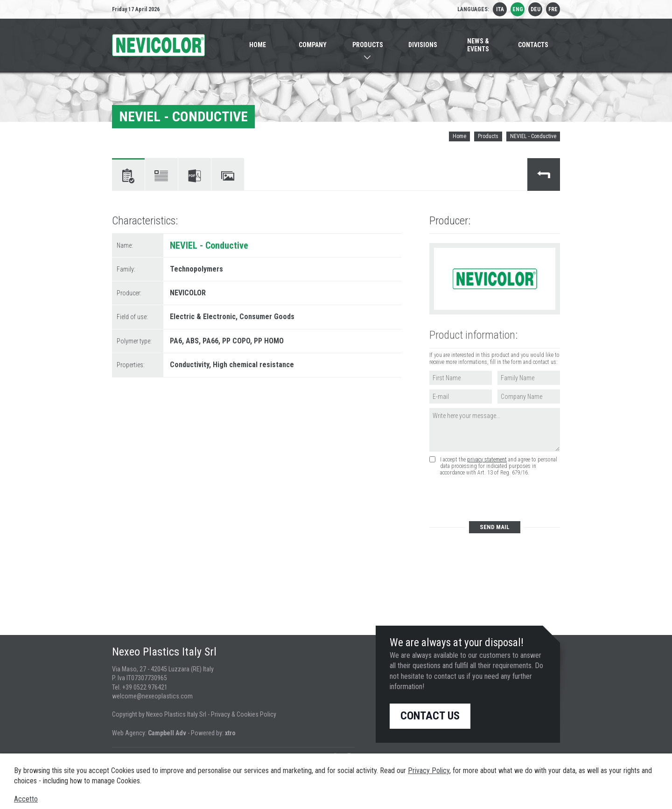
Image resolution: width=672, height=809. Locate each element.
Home (459, 136)
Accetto (26, 799)
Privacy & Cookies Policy (244, 714)
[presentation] (500, 499)
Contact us (430, 716)
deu (535, 9)
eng (518, 9)
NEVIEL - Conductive (533, 136)
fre (553, 9)
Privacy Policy (429, 771)
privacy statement (487, 460)
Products (488, 136)
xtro (230, 733)
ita (500, 9)
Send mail (495, 527)
